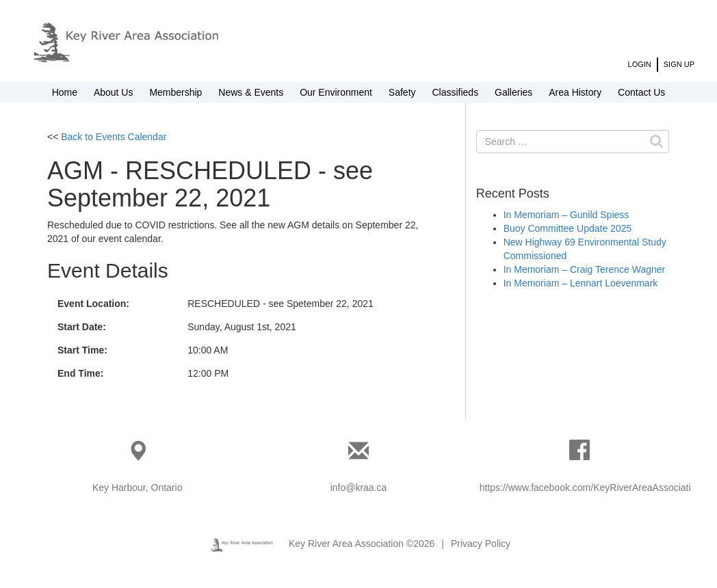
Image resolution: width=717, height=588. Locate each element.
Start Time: (82, 350)
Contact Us (641, 92)
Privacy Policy (481, 544)
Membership (175, 92)
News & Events (251, 92)
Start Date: (82, 327)
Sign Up (679, 64)
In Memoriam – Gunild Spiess (566, 215)
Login (640, 64)
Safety (402, 92)
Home (65, 92)
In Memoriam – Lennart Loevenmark (581, 283)
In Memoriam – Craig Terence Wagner (585, 269)
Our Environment (336, 92)
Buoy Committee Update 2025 (568, 228)
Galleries (513, 92)
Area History (575, 92)
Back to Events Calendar (114, 137)
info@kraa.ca (359, 487)
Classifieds (455, 92)
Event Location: (93, 304)
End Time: (80, 373)
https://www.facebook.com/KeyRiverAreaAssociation (590, 487)
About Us (114, 92)
